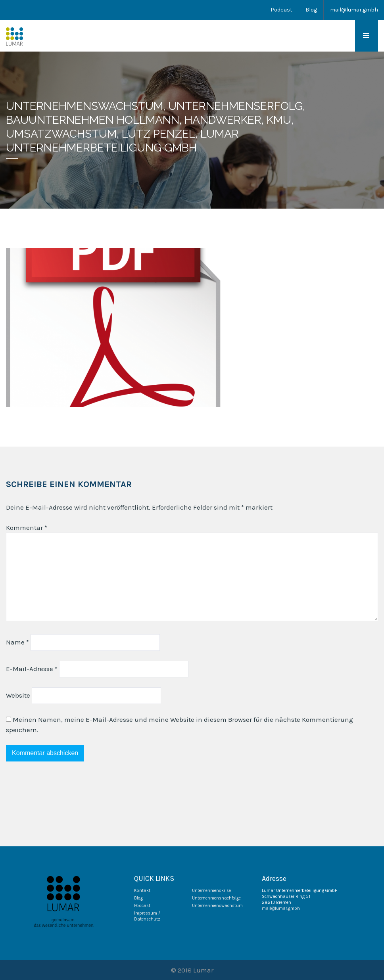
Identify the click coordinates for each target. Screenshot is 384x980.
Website (18, 695)
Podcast (281, 10)
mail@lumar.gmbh (354, 10)
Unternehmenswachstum (217, 906)
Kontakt (142, 891)
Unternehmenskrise (211, 891)
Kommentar (27, 527)
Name (17, 642)
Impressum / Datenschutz (147, 916)
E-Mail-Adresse (32, 669)
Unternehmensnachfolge (216, 898)
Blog (311, 10)
